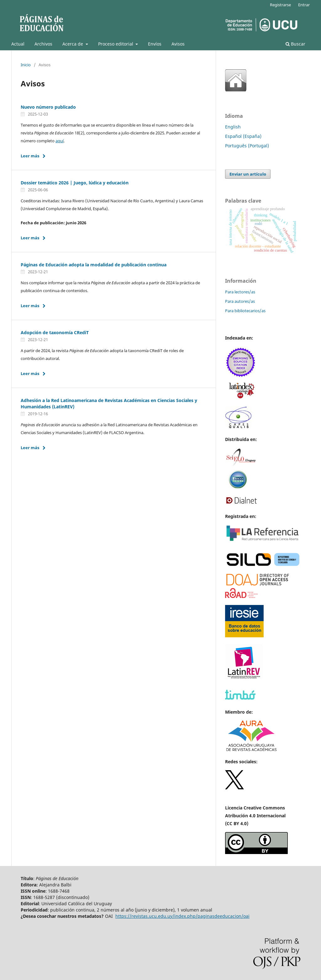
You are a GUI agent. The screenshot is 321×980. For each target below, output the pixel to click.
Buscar (295, 44)
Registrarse (280, 5)
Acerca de (73, 44)
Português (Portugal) (247, 146)
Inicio (26, 65)
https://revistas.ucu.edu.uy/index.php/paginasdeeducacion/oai (182, 916)
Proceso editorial (116, 44)
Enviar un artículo (248, 174)
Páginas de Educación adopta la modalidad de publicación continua (94, 265)
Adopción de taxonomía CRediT (55, 332)
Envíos (155, 44)
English (233, 127)
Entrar (304, 5)
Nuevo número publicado (48, 107)
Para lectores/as (240, 292)
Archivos (43, 44)
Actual (18, 44)
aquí (60, 141)
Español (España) (243, 136)
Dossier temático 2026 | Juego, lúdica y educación (75, 183)
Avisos (178, 44)
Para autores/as (240, 301)
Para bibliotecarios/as (245, 311)
